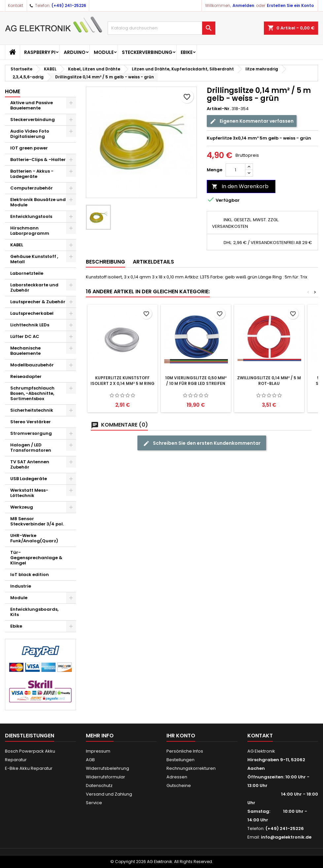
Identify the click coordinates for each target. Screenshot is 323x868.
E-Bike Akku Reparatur (29, 768)
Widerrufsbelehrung (108, 768)
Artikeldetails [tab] (153, 262)
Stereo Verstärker (31, 422)
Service (94, 803)
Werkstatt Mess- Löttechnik (29, 493)
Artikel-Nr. (219, 109)
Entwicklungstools (31, 216)
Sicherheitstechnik (32, 410)
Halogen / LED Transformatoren (31, 448)
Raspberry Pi (40, 52)
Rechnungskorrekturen (191, 768)
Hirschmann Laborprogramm (30, 231)
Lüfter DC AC (25, 336)
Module (104, 52)
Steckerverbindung (147, 52)
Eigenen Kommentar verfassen (252, 121)
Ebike (187, 52)
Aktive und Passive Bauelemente (32, 105)
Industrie (21, 586)
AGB (90, 760)
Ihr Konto (181, 736)
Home (13, 91)
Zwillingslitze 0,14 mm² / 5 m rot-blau (269, 381)
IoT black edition (30, 575)
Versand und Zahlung (109, 794)
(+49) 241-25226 (69, 5)
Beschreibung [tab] (106, 262)
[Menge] (235, 170)
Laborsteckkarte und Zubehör (34, 288)
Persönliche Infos (185, 751)
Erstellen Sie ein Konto (290, 5)
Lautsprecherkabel (32, 313)
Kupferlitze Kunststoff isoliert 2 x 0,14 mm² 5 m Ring (123, 381)
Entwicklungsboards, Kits (34, 612)
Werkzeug (22, 507)
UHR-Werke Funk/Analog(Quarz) (34, 538)
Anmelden (243, 5)
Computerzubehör (32, 188)
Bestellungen (180, 760)
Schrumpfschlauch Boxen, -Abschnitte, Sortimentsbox (32, 393)
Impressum (98, 751)
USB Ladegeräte (29, 479)
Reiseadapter (26, 376)
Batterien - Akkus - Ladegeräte (32, 174)
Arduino (75, 52)
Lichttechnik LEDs (30, 325)
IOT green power (29, 148)
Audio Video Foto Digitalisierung (30, 134)
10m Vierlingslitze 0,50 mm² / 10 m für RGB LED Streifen (196, 381)
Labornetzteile (27, 273)
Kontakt (16, 5)
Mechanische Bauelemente (25, 351)
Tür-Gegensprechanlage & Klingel (36, 558)
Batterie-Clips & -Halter (38, 160)
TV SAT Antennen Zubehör (30, 464)
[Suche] (161, 28)
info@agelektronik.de (286, 837)
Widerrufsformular (106, 777)
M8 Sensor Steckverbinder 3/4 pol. (37, 521)
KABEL (17, 245)
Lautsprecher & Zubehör (38, 302)
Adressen (177, 777)
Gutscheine (179, 785)
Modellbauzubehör (32, 365)
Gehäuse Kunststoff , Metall (34, 259)
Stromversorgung (31, 433)
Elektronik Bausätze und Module (38, 202)
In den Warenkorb (240, 186)
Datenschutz (99, 785)
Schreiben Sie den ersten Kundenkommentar (202, 443)
